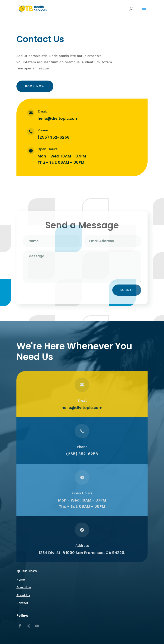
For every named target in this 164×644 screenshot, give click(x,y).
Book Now (35, 86)
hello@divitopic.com (58, 118)
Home (21, 580)
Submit (127, 290)
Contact (22, 603)
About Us (23, 595)
